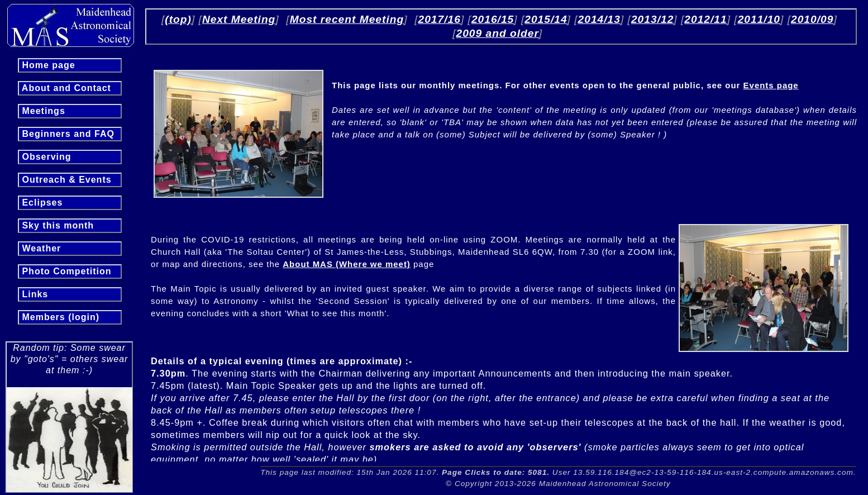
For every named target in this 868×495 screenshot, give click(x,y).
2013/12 (652, 19)
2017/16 (440, 19)
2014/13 (599, 19)
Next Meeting (239, 19)
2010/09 (812, 19)
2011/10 (759, 19)
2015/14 (546, 19)
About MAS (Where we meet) (347, 264)
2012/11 (705, 19)
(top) (178, 19)
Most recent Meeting (347, 19)
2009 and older (497, 33)
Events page (771, 85)
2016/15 (493, 19)
